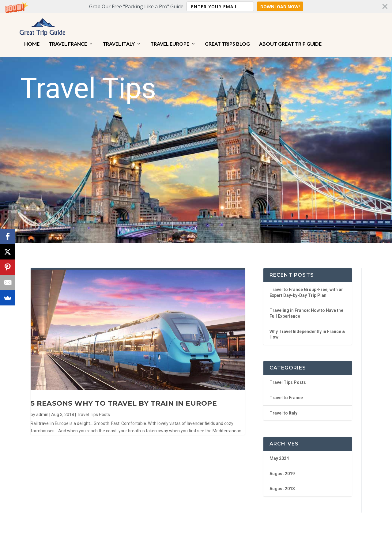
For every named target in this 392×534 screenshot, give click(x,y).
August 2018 (282, 483)
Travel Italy (119, 40)
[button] (196, 6)
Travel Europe (170, 40)
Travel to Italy (283, 407)
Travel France (68, 40)
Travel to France (286, 392)
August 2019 (282, 468)
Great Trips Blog (227, 40)
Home (32, 40)
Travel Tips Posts (93, 409)
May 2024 (279, 453)
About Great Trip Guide (290, 40)
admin (42, 409)
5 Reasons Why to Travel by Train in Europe (124, 398)
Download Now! (280, 7)
